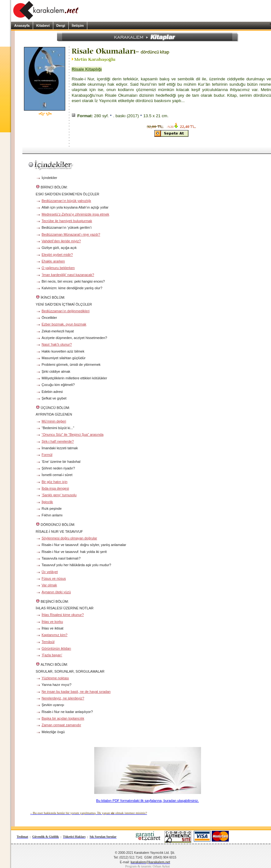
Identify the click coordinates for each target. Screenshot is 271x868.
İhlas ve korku (52, 622)
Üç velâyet (50, 572)
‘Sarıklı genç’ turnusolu (59, 495)
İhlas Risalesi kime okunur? (63, 615)
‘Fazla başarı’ (52, 655)
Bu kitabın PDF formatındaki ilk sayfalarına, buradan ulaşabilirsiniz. (147, 801)
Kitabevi (43, 26)
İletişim (78, 26)
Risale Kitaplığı (87, 69)
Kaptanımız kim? (55, 635)
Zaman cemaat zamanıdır (61, 725)
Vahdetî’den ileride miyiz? (61, 241)
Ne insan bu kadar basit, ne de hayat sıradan (76, 692)
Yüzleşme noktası (55, 678)
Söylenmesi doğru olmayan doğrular (69, 538)
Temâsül (48, 642)
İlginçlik (47, 502)
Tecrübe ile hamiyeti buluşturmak (67, 221)
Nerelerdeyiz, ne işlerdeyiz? (63, 698)
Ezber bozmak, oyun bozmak (64, 324)
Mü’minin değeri (54, 421)
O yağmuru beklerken (58, 268)
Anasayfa (22, 26)
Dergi (61, 26)
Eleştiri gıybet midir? (57, 255)
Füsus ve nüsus (54, 578)
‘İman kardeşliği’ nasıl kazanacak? (68, 275)
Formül (47, 455)
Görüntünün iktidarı (56, 648)
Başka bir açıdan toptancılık (63, 718)
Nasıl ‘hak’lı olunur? (57, 344)
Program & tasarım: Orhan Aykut (147, 866)
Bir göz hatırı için (55, 482)
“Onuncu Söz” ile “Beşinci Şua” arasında (72, 434)
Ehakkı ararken (53, 261)
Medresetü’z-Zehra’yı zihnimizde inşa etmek (75, 214)
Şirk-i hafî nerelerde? (58, 441)
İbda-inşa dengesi (55, 488)
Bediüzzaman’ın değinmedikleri (66, 311)
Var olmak (49, 585)
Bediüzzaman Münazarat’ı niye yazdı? (71, 234)
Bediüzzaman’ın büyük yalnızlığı (66, 201)
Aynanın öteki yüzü (56, 592)
